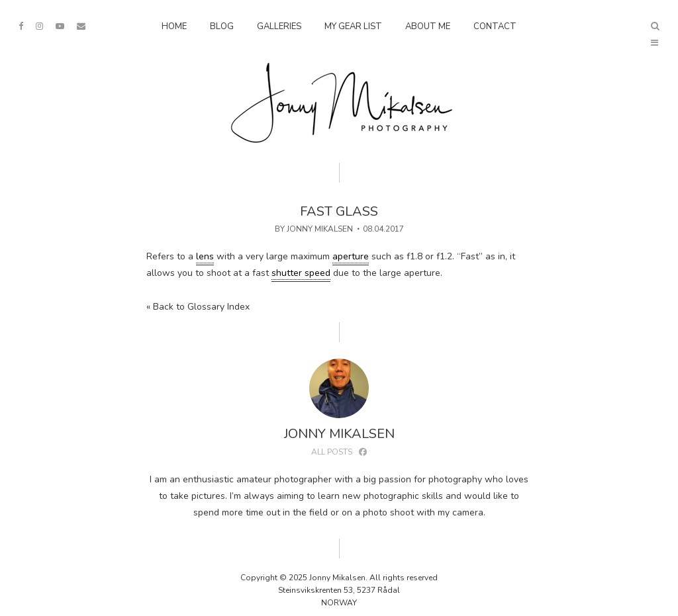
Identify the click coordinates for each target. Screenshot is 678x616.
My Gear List (353, 26)
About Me (428, 26)
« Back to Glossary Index (198, 307)
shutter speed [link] (301, 273)
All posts (332, 452)
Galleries (279, 26)
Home (174, 26)
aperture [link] (351, 256)
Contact (495, 26)
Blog (222, 26)
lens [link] (205, 256)
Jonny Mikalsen (320, 229)
